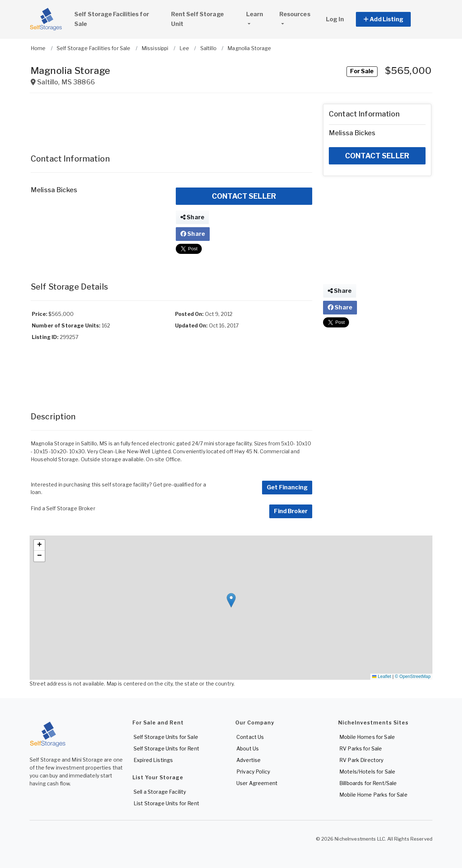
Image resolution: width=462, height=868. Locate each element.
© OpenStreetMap (413, 677)
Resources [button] (295, 14)
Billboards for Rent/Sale (368, 783)
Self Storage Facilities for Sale (112, 19)
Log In (335, 19)
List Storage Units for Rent (166, 803)
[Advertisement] (171, 120)
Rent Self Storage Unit (197, 19)
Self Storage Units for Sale (166, 737)
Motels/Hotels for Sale (367, 772)
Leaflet (382, 677)
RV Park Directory (361, 760)
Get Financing (287, 487)
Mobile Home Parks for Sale (373, 795)
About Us (248, 748)
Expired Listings (153, 760)
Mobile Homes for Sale (367, 737)
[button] (391, 19)
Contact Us (250, 737)
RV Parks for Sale (361, 748)
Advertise (249, 760)
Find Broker (291, 511)
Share (192, 217)
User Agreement (257, 783)
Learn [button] (260, 13)
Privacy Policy (253, 772)
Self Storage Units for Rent (166, 748)
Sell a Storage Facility (160, 792)
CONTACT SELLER (244, 196)
